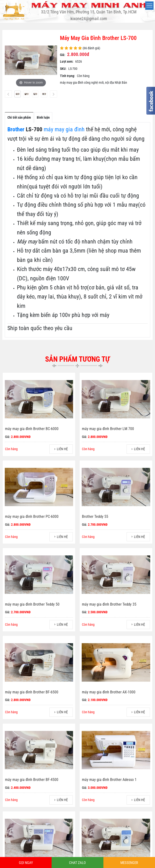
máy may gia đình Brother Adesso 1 (109, 780)
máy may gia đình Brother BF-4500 (32, 780)
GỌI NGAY (26, 863)
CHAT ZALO (77, 863)
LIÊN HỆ (62, 449)
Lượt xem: (67, 61)
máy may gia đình (64, 129)
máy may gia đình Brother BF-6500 (32, 692)
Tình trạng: (67, 76)
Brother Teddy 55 (95, 517)
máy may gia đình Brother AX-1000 (109, 692)
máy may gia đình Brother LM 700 (108, 429)
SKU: (63, 69)
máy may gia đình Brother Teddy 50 (32, 604)
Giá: (63, 55)
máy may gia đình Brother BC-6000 (32, 429)
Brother (16, 129)
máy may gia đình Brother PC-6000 (32, 517)
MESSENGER (129, 863)
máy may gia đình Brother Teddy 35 (109, 604)
